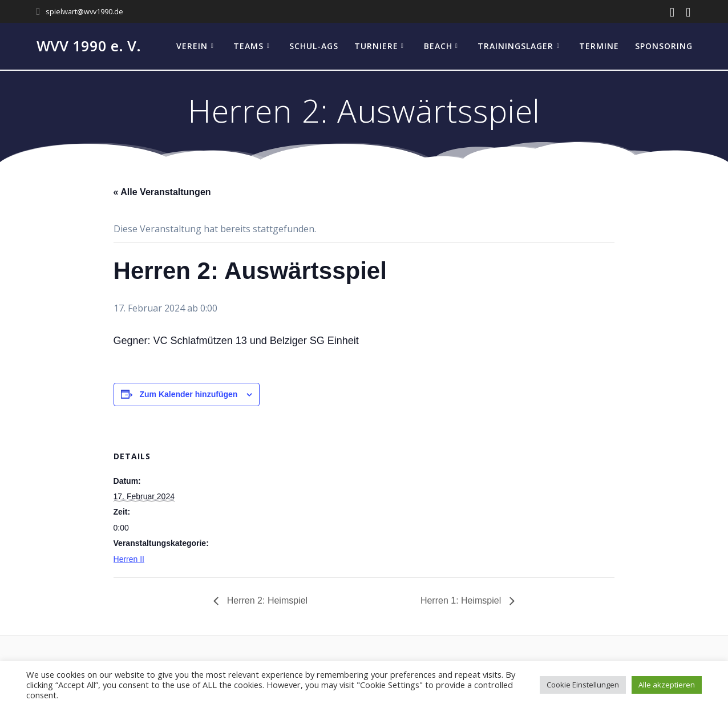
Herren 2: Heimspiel (266, 600)
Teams (248, 46)
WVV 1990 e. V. (89, 46)
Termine (599, 46)
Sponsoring (664, 46)
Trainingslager (515, 46)
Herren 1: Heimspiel (462, 600)
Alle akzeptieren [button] (667, 685)
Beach (438, 46)
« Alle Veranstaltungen (162, 192)
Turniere (376, 46)
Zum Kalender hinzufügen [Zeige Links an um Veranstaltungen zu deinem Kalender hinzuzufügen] (188, 394)
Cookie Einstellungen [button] (583, 685)
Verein (192, 46)
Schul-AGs (314, 46)
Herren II (129, 559)
